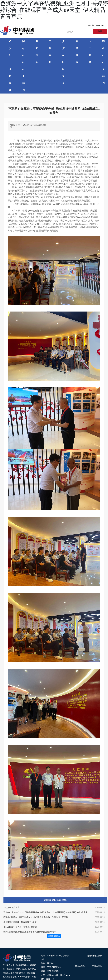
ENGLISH (100, 25)
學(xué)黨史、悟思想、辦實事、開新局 (20, 927)
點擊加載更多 (54, 936)
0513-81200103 (54, 967)
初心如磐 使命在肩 (11, 907)
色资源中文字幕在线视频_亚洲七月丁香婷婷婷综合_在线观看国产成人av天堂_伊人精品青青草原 (54, 10)
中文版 (91, 25)
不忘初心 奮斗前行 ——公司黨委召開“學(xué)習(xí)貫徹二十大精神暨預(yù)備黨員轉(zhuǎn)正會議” (46, 912)
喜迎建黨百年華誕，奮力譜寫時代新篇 (20, 922)
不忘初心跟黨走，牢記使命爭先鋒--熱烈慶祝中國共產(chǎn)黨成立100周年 (36, 917)
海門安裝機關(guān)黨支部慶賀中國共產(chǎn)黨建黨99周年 (30, 932)
